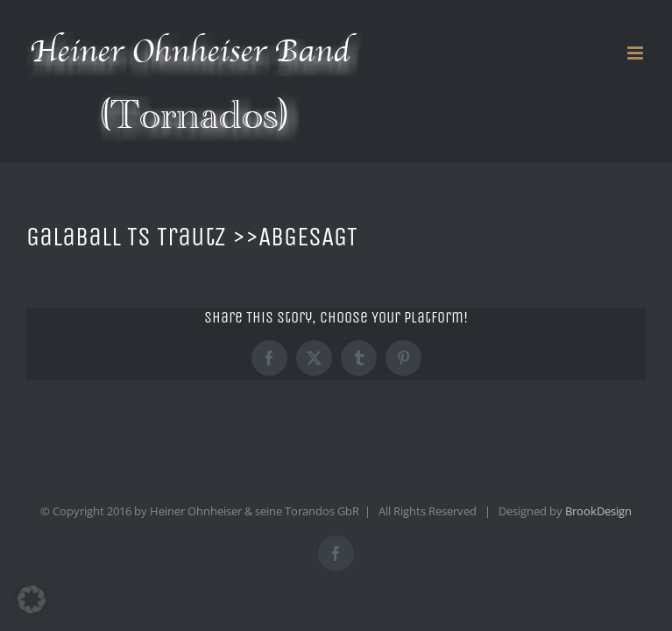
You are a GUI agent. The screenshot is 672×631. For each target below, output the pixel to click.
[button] (32, 599)
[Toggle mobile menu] (637, 53)
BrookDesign (598, 511)
